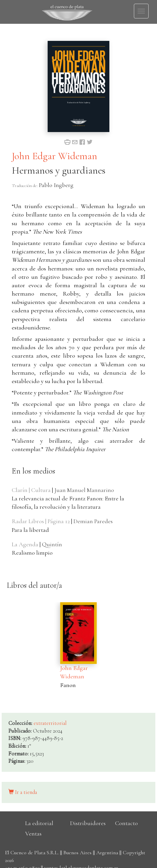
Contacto (126, 823)
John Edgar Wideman (55, 156)
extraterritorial (50, 723)
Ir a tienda (23, 792)
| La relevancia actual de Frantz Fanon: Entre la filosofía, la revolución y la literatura (68, 498)
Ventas (33, 833)
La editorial (39, 823)
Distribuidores (88, 823)
